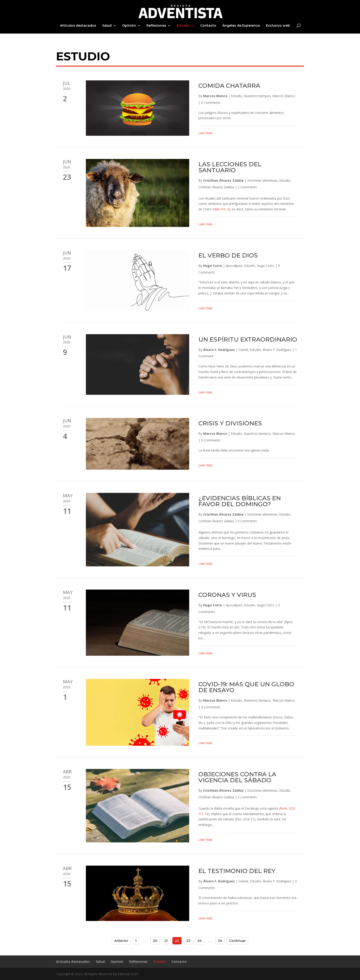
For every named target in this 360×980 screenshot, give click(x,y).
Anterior (121, 941)
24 (200, 941)
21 (166, 941)
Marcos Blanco (215, 96)
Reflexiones (156, 26)
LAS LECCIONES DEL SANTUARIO (230, 167)
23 (188, 941)
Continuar (237, 941)
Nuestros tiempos (257, 96)
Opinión (129, 26)
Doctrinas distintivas (262, 180)
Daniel (243, 350)
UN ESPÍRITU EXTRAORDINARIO (248, 339)
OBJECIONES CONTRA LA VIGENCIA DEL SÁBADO (237, 777)
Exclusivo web (278, 26)
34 (220, 941)
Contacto (208, 26)
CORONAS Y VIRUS (227, 595)
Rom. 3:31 (288, 808)
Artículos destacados (78, 26)
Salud (107, 26)
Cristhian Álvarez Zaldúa (223, 180)
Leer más (205, 133)
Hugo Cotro (213, 266)
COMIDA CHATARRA (229, 86)
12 (206, 814)
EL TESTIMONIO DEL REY (237, 871)
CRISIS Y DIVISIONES (230, 423)
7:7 (201, 814)
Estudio (183, 26)
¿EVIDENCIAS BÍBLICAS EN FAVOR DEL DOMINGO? (240, 501)
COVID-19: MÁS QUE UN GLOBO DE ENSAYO (246, 687)
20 (155, 941)
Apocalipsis (234, 266)
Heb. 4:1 (219, 209)
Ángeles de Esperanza (241, 26)
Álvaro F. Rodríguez (219, 350)
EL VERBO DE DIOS (228, 255)
